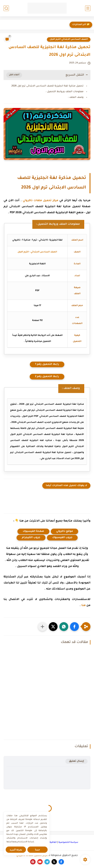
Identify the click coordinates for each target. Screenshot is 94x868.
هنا (84, 606)
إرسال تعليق (76, 761)
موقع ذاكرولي (65, 531)
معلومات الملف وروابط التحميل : (65, 92)
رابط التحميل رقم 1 (47, 364)
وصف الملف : (76, 97)
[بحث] (6, 8)
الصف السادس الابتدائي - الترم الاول (37, 252)
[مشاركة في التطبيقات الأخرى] (42, 627)
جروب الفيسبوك (62, 538)
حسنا (37, 850)
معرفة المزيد (16, 850)
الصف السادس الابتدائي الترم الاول (69, 39)
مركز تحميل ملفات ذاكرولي (41, 201)
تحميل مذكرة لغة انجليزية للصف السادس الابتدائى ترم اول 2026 (47, 86)
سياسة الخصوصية (68, 842)
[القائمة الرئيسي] (88, 8)
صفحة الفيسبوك (33, 531)
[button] (74, 627)
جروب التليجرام (31, 538)
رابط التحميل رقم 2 (47, 377)
